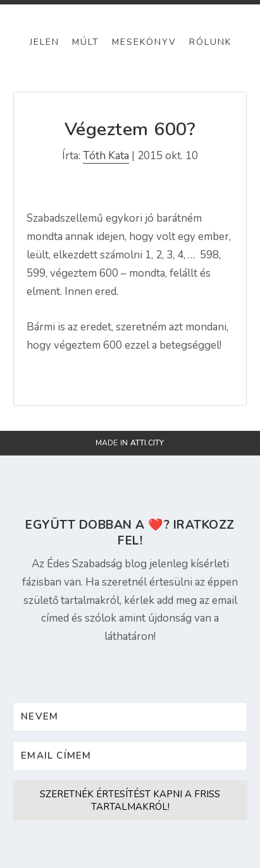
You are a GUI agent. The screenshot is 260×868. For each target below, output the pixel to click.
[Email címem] (130, 756)
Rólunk (210, 42)
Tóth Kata (106, 156)
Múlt (86, 42)
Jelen (45, 42)
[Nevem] (130, 717)
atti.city (147, 443)
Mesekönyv (144, 42)
